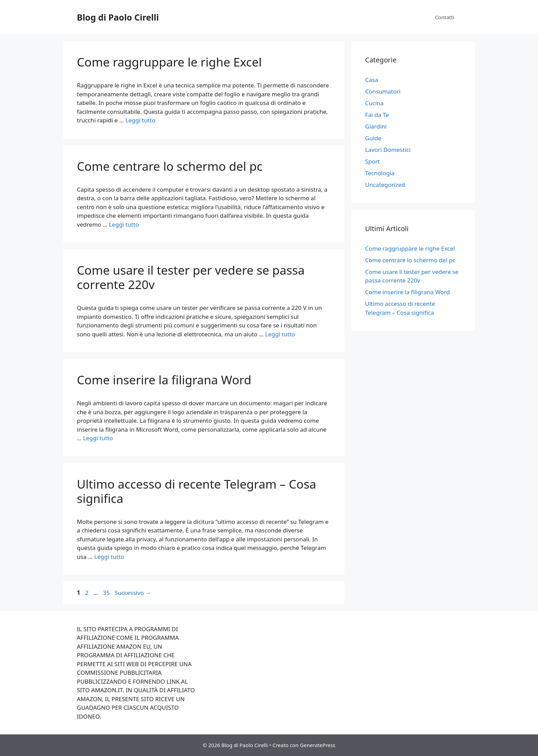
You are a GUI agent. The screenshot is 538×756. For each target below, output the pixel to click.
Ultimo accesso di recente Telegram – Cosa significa (196, 491)
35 (107, 593)
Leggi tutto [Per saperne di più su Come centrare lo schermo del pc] (124, 224)
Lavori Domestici (388, 150)
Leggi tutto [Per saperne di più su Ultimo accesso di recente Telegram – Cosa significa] (109, 557)
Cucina (374, 103)
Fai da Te (377, 115)
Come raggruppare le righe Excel (169, 62)
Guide (373, 138)
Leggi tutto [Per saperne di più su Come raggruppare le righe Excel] (141, 120)
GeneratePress (318, 745)
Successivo (133, 593)
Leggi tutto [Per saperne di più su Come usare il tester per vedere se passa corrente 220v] (280, 334)
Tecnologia (380, 173)
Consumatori (383, 91)
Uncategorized (385, 185)
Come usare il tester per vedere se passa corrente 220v (191, 277)
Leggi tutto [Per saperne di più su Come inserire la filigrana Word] (98, 438)
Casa (372, 80)
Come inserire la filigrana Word (164, 380)
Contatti (445, 17)
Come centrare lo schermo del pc (170, 166)
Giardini (376, 126)
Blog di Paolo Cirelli (118, 17)
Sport (372, 161)
